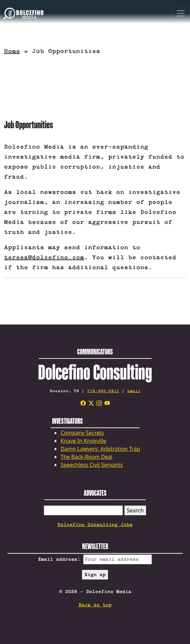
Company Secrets (82, 433)
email (134, 391)
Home (12, 51)
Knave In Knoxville (83, 441)
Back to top (95, 605)
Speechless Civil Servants (92, 465)
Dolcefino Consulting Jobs (95, 525)
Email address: (95, 559)
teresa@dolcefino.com (44, 258)
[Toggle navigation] (181, 13)
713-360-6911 (103, 391)
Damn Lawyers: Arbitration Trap (100, 449)
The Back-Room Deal (86, 457)
